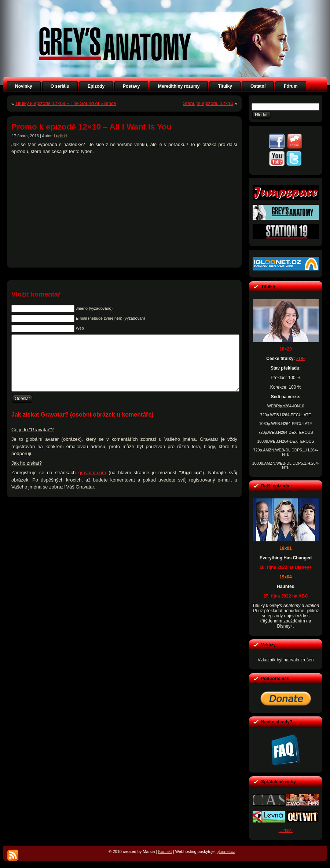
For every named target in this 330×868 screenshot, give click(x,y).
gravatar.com (92, 484)
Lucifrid (60, 136)
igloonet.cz (225, 851)
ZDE (301, 359)
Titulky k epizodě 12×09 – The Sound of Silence (66, 103)
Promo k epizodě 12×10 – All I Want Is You (91, 127)
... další (286, 831)
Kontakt (165, 851)
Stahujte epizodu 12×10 (208, 103)
